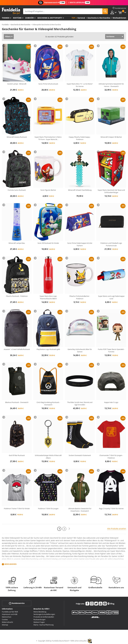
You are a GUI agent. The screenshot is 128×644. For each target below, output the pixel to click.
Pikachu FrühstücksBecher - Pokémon (80, 297)
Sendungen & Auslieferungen (44, 614)
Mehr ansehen (10, 564)
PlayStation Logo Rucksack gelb (48, 349)
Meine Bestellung (40, 612)
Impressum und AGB (10, 614)
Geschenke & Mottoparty (50, 18)
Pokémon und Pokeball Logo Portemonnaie (111, 244)
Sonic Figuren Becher (48, 190)
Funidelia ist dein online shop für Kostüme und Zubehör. (11, 11)
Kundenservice (17, 603)
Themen (6, 18)
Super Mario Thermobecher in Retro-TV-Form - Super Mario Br (48, 138)
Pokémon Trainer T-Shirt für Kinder (17, 509)
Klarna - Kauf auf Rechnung (43, 625)
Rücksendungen (39, 619)
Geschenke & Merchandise (20, 25)
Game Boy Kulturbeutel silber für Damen (80, 351)
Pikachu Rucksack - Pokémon (17, 296)
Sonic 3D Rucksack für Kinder (48, 243)
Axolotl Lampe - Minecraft (17, 84)
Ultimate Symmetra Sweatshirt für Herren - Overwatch (111, 85)
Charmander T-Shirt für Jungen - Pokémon (111, 457)
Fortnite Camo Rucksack (17, 190)
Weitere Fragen (39, 622)
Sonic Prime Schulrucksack (48, 84)
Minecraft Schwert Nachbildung (80, 190)
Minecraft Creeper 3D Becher (111, 137)
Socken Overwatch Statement (80, 455)
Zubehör (29, 18)
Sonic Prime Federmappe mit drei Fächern (80, 244)
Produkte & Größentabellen (44, 617)
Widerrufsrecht (7, 622)
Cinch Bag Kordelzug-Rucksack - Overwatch (48, 404)
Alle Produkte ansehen (117, 529)
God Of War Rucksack (17, 455)
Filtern (8, 36)
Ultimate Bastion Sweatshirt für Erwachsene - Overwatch (80, 510)
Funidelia (5, 25)
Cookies (5, 619)
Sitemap (5, 625)
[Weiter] (69, 529)
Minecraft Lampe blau (17, 243)
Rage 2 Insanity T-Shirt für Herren (111, 509)
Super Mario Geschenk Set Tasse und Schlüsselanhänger (111, 191)
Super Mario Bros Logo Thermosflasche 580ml (48, 297)
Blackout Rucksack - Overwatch (17, 402)
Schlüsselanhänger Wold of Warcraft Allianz (48, 457)
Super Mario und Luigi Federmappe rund (111, 297)
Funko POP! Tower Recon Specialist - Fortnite (111, 351)
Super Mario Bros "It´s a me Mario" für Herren (80, 85)
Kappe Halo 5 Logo (111, 402)
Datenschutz (7, 617)
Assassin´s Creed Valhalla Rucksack (17, 349)
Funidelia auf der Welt (10, 612)
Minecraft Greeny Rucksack (17, 137)
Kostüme (17, 18)
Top (73, 18)
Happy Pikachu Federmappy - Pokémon (80, 138)
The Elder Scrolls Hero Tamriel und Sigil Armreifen (80, 404)
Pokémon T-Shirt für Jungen (48, 509)
